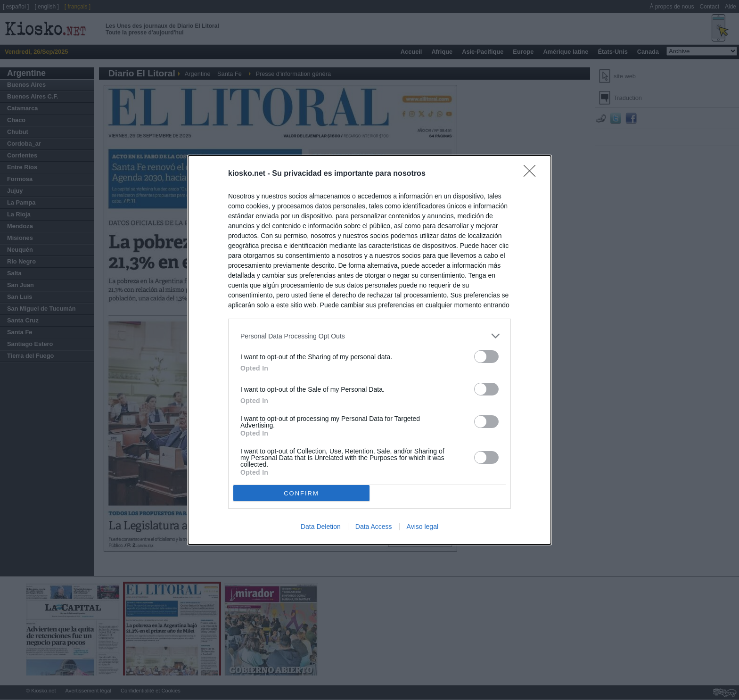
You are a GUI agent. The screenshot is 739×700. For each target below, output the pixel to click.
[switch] (486, 357)
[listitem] (369, 336)
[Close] (533, 174)
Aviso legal (423, 527)
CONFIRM (301, 493)
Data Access (374, 527)
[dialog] (369, 350)
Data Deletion (321, 527)
